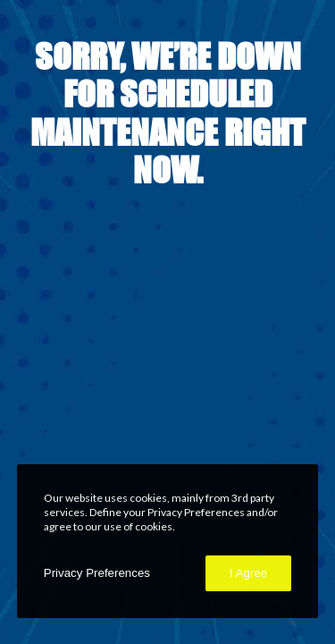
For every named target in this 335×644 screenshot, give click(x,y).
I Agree (248, 573)
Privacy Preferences (97, 573)
